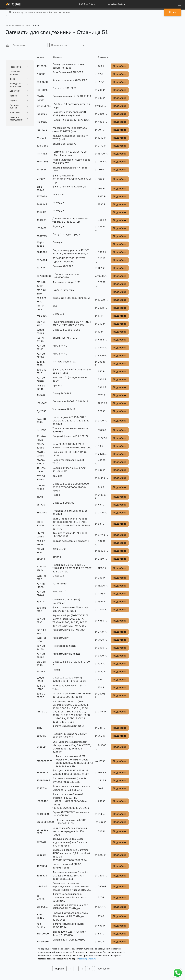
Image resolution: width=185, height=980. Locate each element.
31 (90, 969)
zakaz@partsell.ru (88, 959)
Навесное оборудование (17, 119)
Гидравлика (15, 67)
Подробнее (120, 66)
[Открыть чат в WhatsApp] (178, 973)
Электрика (15, 113)
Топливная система (15, 73)
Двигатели (15, 91)
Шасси (13, 79)
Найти (173, 12)
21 (83, 969)
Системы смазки (14, 107)
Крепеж (13, 96)
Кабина (13, 101)
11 (76, 969)
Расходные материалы (15, 85)
